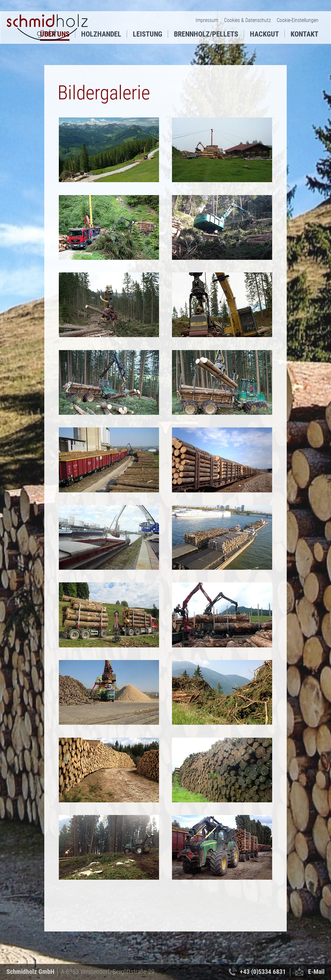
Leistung (148, 34)
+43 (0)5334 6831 (263, 972)
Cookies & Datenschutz (247, 20)
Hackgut (264, 34)
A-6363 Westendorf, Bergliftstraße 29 (108, 972)
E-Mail (316, 972)
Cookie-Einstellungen (298, 20)
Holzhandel (101, 34)
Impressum (207, 20)
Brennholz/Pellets (206, 34)
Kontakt (304, 34)
